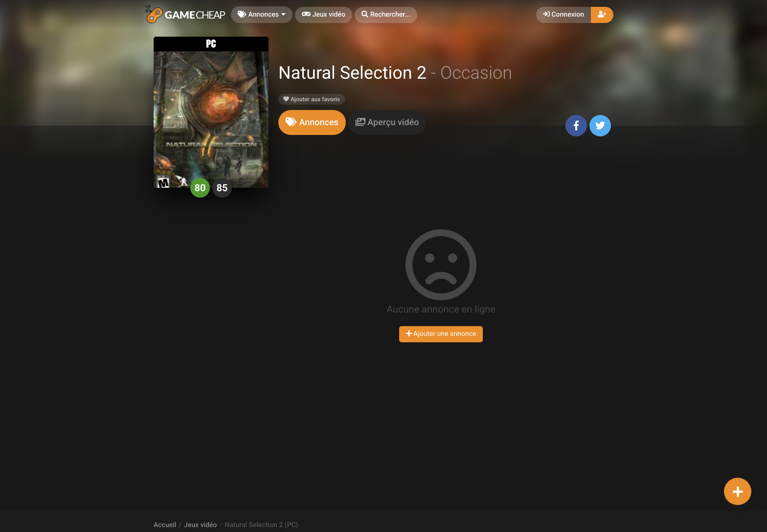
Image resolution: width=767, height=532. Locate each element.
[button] (386, 15)
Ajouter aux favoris (312, 99)
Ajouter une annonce (441, 334)
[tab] (312, 122)
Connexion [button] (564, 15)
